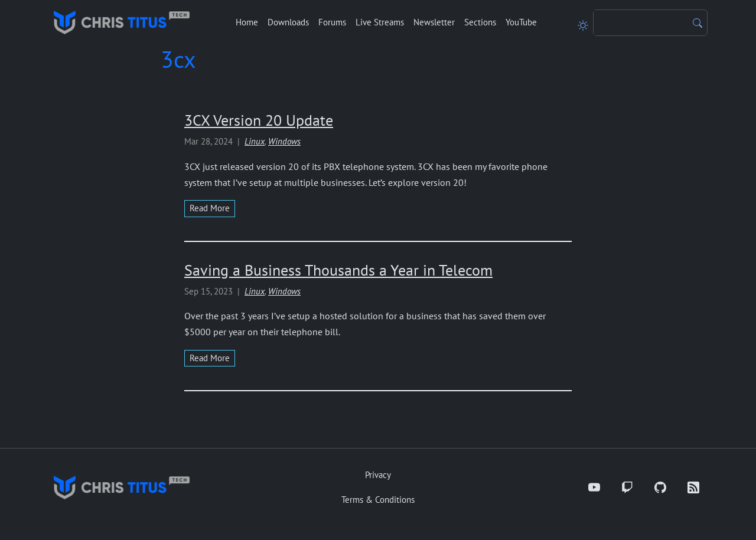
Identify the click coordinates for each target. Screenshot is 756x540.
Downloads (288, 22)
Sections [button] (480, 22)
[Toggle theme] (583, 22)
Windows (284, 141)
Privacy (378, 475)
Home (247, 22)
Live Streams (380, 22)
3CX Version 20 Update (259, 120)
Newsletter (434, 22)
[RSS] (693, 487)
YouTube (521, 22)
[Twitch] (627, 487)
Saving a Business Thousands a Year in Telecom (338, 270)
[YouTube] (594, 487)
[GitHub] (660, 487)
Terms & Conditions (378, 500)
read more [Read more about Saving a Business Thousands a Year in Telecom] (210, 358)
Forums (332, 22)
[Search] (641, 23)
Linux (255, 141)
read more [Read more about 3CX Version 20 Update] (210, 208)
